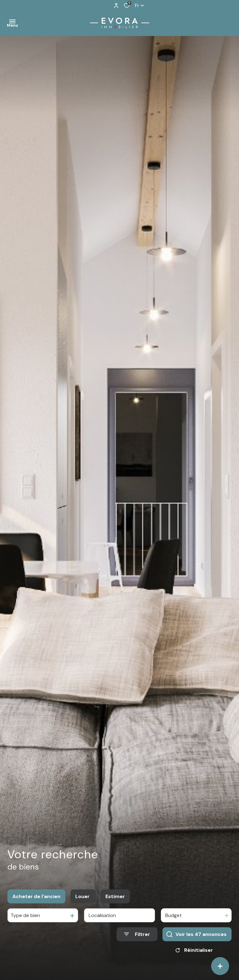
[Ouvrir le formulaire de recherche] (137, 943)
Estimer (115, 905)
